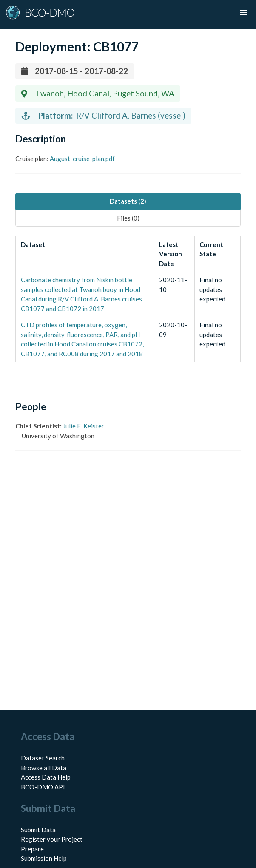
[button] (243, 13)
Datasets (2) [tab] (128, 201)
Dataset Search (43, 758)
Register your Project (52, 839)
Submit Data (38, 830)
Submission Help (44, 858)
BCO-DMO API (43, 787)
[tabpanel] (128, 299)
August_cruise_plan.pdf (82, 159)
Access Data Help (46, 777)
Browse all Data (44, 768)
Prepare (32, 849)
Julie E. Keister (84, 426)
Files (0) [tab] (128, 218)
